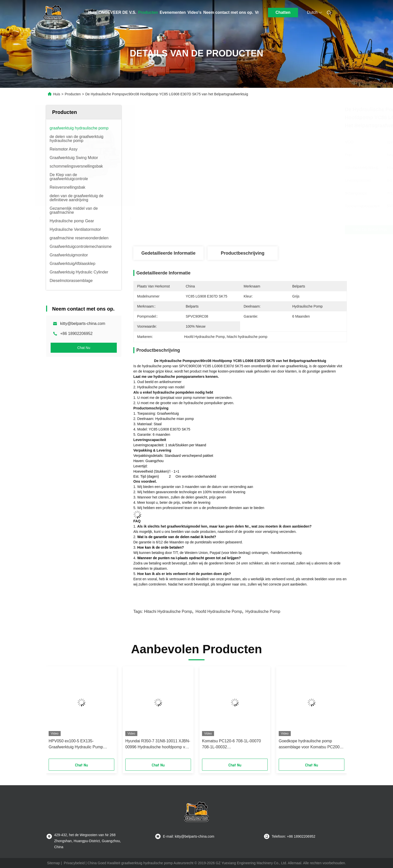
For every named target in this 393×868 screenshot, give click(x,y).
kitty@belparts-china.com (83, 323)
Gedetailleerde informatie (168, 253)
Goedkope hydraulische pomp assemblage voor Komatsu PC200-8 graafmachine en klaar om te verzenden (311, 744)
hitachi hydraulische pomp (168, 611)
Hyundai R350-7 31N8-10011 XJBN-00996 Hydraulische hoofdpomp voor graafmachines (158, 744)
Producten (148, 12)
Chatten (283, 12)
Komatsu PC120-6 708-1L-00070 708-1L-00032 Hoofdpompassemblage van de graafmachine (231, 744)
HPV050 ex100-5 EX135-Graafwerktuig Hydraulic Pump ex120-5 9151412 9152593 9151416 (81, 744)
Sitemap (54, 863)
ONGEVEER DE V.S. (117, 12)
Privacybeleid (74, 863)
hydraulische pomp (263, 611)
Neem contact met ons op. (228, 12)
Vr (257, 12)
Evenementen (173, 12)
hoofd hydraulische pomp (219, 611)
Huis (93, 12)
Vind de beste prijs (267, 230)
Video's (194, 12)
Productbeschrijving (243, 253)
